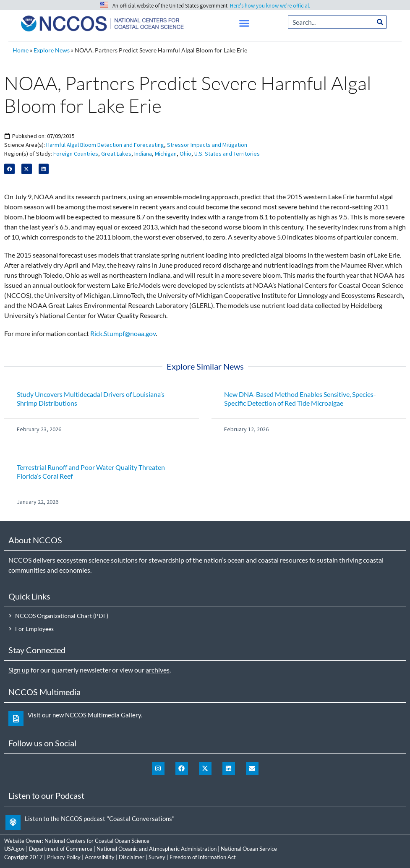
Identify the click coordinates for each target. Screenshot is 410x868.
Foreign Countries (76, 154)
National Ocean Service (249, 849)
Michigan (166, 154)
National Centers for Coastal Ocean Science (97, 841)
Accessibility (100, 857)
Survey (157, 857)
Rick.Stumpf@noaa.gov (123, 333)
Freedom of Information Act (203, 857)
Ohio (185, 154)
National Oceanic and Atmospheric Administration (157, 849)
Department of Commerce (61, 849)
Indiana (143, 154)
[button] (244, 23)
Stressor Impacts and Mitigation (207, 145)
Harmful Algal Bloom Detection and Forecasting (105, 145)
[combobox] (331, 22)
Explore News (52, 50)
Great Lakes (116, 154)
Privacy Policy (64, 857)
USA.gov (14, 849)
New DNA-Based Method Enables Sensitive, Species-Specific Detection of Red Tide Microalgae (300, 399)
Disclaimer (132, 857)
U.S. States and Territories (227, 154)
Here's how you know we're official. (270, 6)
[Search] (380, 22)
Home (21, 50)
